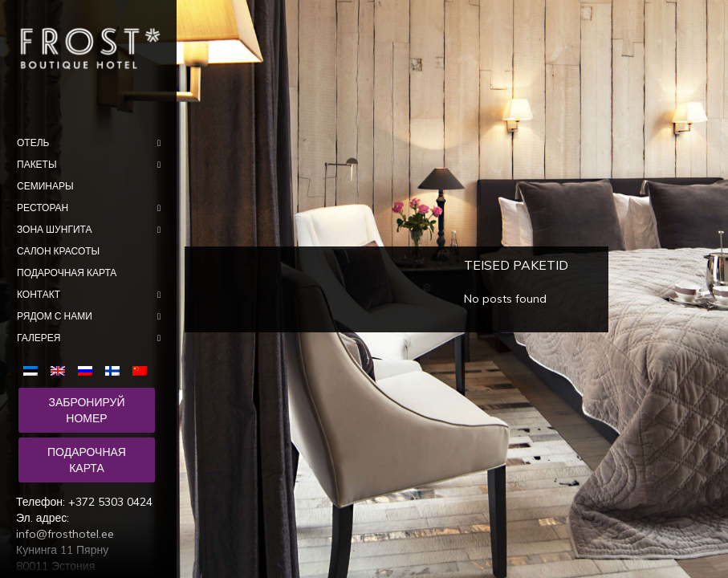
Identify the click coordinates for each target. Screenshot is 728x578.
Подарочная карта (87, 460)
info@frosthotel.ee (65, 534)
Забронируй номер (86, 410)
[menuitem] (34, 369)
